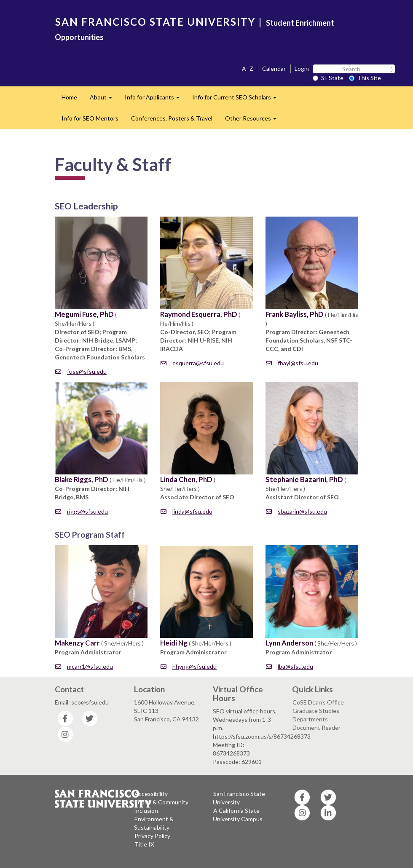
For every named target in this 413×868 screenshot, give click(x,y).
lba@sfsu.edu (290, 666)
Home (69, 97)
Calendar (274, 68)
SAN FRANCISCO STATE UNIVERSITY (155, 22)
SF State (328, 78)
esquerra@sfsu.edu (192, 363)
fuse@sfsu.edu (81, 371)
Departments (310, 719)
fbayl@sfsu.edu (292, 363)
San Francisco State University (239, 798)
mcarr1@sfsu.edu (84, 666)
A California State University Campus (238, 815)
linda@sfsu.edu (186, 511)
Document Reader (316, 727)
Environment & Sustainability (154, 823)
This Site (365, 78)
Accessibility (151, 794)
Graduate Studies (316, 711)
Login (302, 68)
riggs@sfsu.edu (82, 511)
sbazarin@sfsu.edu (296, 511)
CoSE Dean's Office (318, 702)
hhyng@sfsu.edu (189, 666)
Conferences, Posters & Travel (172, 118)
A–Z (248, 68)
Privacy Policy (152, 836)
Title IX (144, 844)
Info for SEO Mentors (90, 118)
